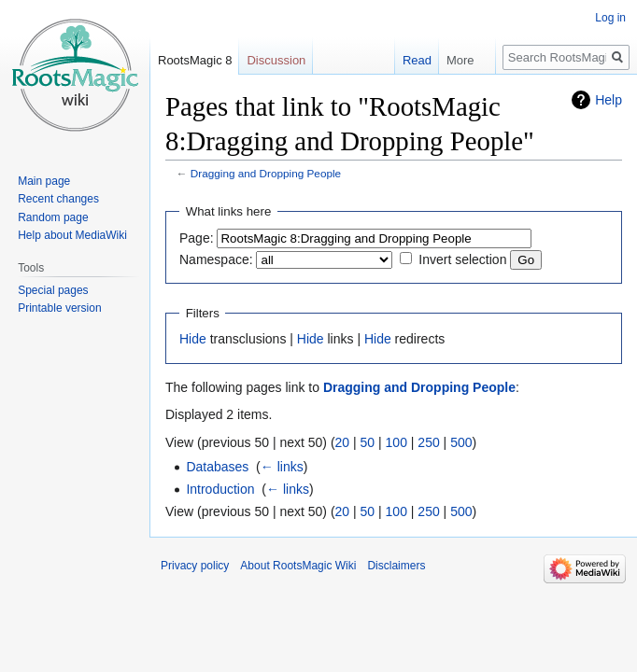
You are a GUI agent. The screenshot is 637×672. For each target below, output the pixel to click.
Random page (53, 217)
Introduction (220, 489)
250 (428, 442)
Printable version (59, 308)
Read (408, 60)
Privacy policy (195, 566)
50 (368, 442)
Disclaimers (396, 566)
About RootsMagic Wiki (298, 566)
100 (396, 442)
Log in (610, 18)
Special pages (53, 290)
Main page (44, 181)
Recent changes (58, 199)
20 (343, 442)
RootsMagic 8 (195, 60)
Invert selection (462, 259)
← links (282, 467)
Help (609, 100)
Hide (193, 339)
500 (461, 442)
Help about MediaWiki (72, 235)
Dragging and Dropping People (266, 173)
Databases (217, 467)
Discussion (276, 60)
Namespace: (216, 259)
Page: (197, 238)
